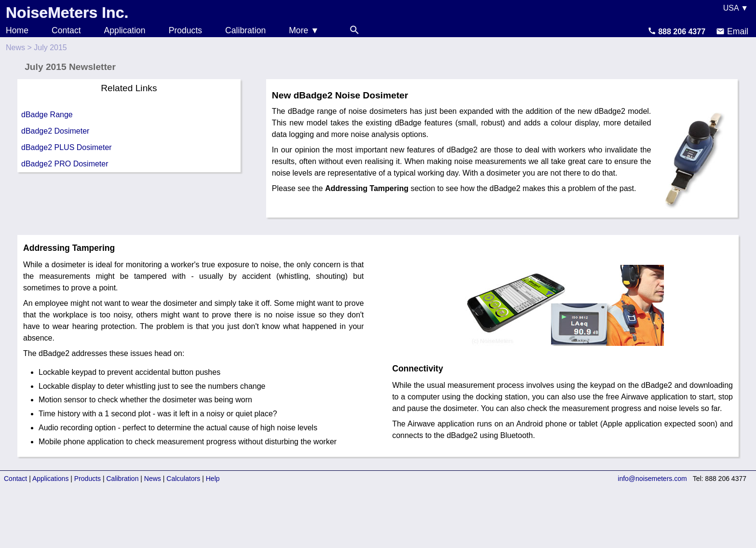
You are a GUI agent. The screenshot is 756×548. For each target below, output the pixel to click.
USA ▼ (736, 8)
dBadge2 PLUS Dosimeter (67, 147)
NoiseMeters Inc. (67, 13)
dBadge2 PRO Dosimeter (65, 164)
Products (185, 30)
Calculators (183, 479)
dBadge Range (47, 115)
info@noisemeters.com (652, 479)
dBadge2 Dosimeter (55, 131)
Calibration (245, 30)
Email (732, 31)
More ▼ (304, 30)
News (15, 48)
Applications (51, 479)
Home (17, 30)
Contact (66, 30)
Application (125, 30)
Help (213, 479)
